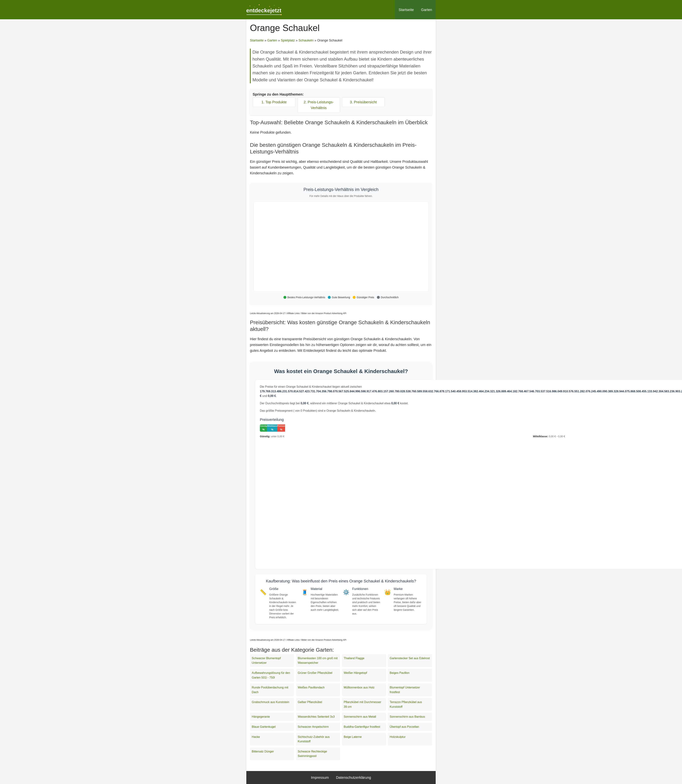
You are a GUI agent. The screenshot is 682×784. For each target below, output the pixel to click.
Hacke (256, 737)
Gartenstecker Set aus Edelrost (410, 658)
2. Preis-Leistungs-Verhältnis (319, 105)
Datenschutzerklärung (354, 778)
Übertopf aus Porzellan (404, 727)
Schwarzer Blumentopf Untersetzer (266, 661)
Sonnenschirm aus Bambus (407, 717)
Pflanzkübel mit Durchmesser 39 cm (362, 704)
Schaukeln (306, 40)
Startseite (406, 10)
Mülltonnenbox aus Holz (359, 687)
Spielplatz (288, 40)
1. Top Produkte (274, 102)
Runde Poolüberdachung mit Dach (270, 690)
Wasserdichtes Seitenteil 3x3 (316, 717)
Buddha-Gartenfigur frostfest (362, 727)
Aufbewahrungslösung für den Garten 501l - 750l (271, 675)
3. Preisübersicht (363, 102)
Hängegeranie (261, 717)
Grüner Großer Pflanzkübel (315, 673)
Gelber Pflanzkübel (310, 702)
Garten (427, 10)
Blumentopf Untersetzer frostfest (405, 690)
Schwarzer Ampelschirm (313, 727)
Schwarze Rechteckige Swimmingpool (312, 754)
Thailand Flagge (354, 658)
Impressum (320, 778)
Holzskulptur (398, 737)
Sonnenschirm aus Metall (360, 717)
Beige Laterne (353, 737)
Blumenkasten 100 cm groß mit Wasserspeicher (318, 661)
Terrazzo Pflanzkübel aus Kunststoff (406, 704)
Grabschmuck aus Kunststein (270, 702)
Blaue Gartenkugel (264, 727)
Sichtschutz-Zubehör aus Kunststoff (314, 739)
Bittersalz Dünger (263, 751)
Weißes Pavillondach (311, 687)
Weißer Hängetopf (355, 673)
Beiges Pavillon (400, 673)
